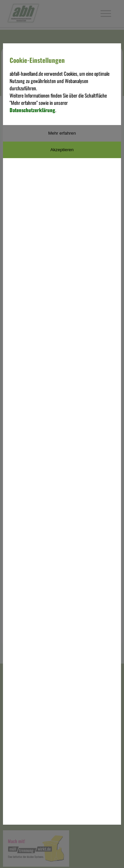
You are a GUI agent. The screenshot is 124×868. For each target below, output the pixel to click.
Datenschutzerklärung (32, 110)
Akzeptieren (62, 150)
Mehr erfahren (62, 133)
